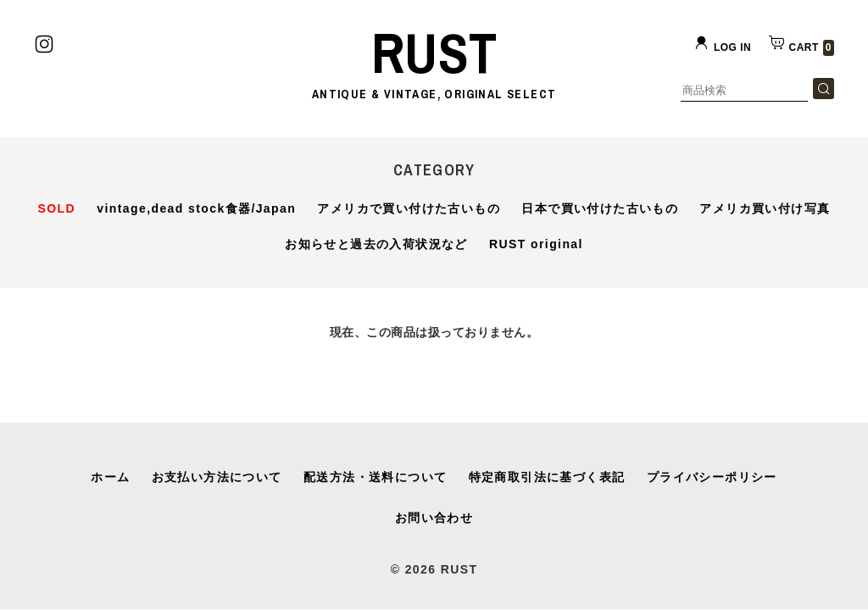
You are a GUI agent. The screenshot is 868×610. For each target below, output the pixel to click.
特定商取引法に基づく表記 (547, 477)
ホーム (110, 477)
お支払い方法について (217, 477)
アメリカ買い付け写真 (765, 208)
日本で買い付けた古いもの (600, 208)
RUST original (536, 244)
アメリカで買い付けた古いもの (409, 208)
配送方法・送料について (375, 477)
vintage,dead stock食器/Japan (196, 208)
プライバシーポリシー (712, 477)
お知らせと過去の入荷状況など (376, 244)
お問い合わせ (434, 518)
